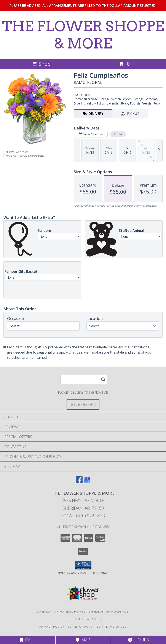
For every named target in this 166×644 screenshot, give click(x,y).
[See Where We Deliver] (83, 404)
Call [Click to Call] (28, 640)
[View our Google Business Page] (87, 482)
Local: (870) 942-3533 (83, 516)
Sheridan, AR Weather (83, 619)
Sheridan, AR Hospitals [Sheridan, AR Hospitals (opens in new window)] (109, 611)
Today (118, 134)
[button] (83, 565)
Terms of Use (115, 627)
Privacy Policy (52, 627)
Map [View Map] (83, 640)
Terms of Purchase (84, 627)
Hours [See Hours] (138, 640)
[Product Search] (84, 380)
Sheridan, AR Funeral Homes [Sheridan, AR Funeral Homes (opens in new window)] (61, 611)
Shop (41, 64)
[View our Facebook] (79, 482)
